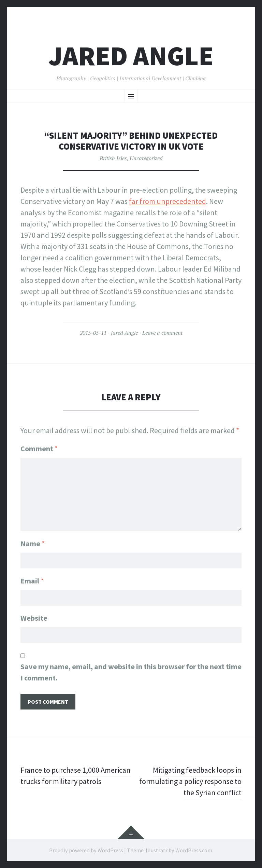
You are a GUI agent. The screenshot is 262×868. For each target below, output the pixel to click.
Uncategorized (146, 158)
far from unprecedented (168, 201)
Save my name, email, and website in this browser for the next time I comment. (131, 672)
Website (34, 618)
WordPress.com (194, 850)
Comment (39, 449)
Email (32, 581)
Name (33, 543)
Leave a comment (162, 333)
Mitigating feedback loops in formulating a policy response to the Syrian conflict (190, 781)
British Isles (113, 158)
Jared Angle (131, 56)
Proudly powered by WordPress (86, 850)
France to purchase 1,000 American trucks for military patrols (76, 776)
